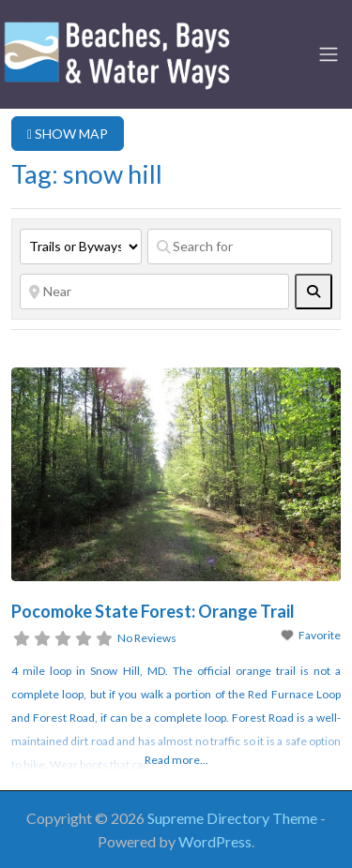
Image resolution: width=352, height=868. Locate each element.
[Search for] (240, 247)
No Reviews (147, 638)
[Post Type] (81, 247)
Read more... (176, 760)
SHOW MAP (68, 134)
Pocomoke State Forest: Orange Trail (153, 611)
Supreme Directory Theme (234, 818)
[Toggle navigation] (329, 54)
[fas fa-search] (314, 292)
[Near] (154, 292)
